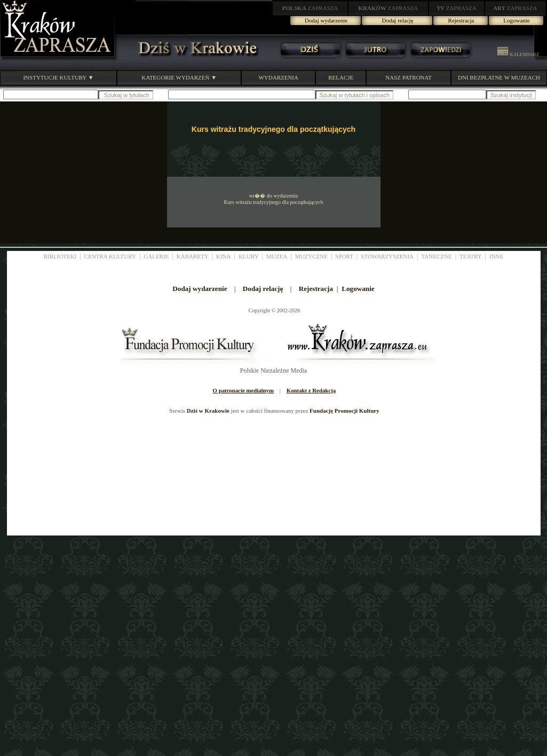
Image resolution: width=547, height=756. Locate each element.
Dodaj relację (398, 20)
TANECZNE (436, 256)
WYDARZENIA (278, 77)
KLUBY (249, 256)
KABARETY (193, 256)
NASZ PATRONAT (409, 77)
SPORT (344, 256)
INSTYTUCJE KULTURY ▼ (58, 77)
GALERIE (156, 256)
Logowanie (516, 20)
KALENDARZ (518, 54)
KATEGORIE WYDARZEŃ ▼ (179, 77)
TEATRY (471, 256)
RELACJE (341, 77)
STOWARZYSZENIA (387, 256)
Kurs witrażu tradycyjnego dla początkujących (273, 129)
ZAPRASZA (310, 8)
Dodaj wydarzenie (326, 20)
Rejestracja (461, 20)
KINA (224, 256)
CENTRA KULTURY (110, 256)
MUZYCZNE (311, 256)
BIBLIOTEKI (60, 256)
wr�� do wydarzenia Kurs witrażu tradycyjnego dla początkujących (273, 199)
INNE (496, 256)
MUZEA (277, 256)
